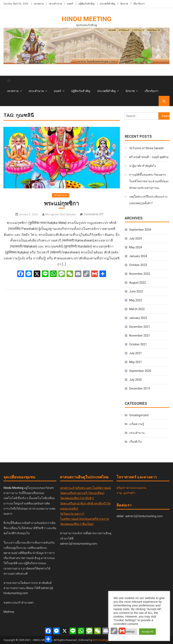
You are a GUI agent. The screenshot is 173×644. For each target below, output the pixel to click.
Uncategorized (139, 415)
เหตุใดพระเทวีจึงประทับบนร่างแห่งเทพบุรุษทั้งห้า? (148, 200)
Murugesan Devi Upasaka (61, 214)
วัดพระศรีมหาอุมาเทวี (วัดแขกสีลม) (82, 493)
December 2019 (140, 388)
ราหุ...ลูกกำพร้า (126, 493)
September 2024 (140, 230)
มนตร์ (70, 4)
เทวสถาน (39, 4)
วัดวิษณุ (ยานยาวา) (72, 514)
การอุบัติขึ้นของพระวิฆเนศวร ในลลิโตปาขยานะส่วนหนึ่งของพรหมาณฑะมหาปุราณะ (149, 181)
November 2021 (140, 336)
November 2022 (140, 274)
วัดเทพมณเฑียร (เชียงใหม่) (77, 524)
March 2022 (137, 309)
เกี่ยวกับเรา (139, 4)
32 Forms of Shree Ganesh (146, 148)
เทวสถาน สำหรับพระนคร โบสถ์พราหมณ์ (85, 488)
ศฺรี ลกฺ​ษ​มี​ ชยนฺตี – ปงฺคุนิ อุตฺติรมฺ (149, 157)
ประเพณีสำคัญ (107, 4)
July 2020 (136, 380)
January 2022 (138, 318)
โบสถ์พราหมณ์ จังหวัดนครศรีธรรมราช (84, 519)
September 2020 (140, 371)
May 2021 (136, 362)
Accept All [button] (147, 632)
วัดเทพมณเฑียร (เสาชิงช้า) (77, 498)
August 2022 (138, 283)
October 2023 (138, 265)
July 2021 (136, 353)
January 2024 (138, 256)
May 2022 (136, 300)
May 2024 (136, 247)
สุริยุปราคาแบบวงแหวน (131, 488)
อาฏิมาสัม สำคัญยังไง (143, 166)
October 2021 (138, 344)
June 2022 (136, 291)
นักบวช (124, 4)
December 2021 (140, 327)
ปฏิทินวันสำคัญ (86, 4)
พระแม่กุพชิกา (62, 203)
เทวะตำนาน (55, 4)
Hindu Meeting (86, 19)
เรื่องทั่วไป (136, 442)
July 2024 (136, 238)
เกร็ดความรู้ (137, 424)
